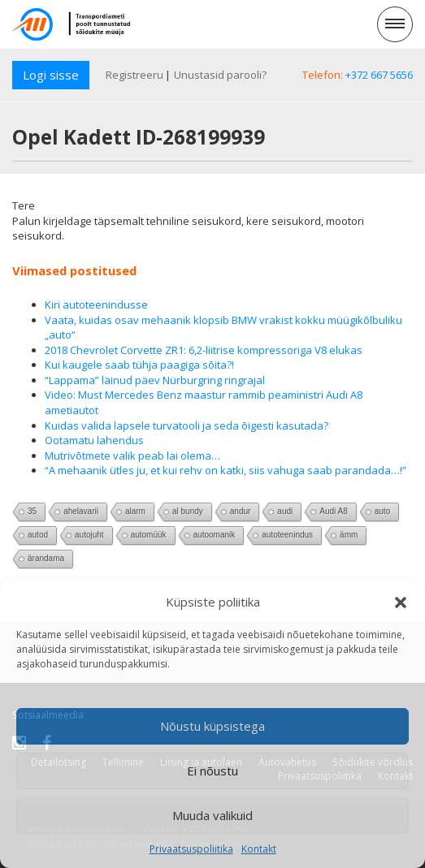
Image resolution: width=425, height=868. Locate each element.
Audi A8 (333, 511)
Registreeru (134, 75)
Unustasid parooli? (220, 75)
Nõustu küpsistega (212, 726)
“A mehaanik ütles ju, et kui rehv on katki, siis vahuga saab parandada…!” (226, 470)
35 (32, 511)
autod (38, 535)
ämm (349, 535)
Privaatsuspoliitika (191, 849)
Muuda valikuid (212, 815)
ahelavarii (81, 511)
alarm (135, 511)
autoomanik (215, 535)
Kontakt (259, 849)
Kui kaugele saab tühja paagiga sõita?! (139, 365)
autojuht (89, 535)
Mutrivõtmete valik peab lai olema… (132, 456)
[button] (401, 602)
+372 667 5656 (379, 75)
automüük (149, 535)
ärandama (46, 558)
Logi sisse (51, 75)
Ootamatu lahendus (94, 440)
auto (382, 511)
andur (241, 511)
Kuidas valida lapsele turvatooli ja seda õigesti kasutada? (186, 425)
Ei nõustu (212, 771)
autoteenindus (287, 535)
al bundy (188, 511)
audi (285, 511)
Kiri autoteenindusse (96, 304)
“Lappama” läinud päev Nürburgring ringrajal (155, 380)
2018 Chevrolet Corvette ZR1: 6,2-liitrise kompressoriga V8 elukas (204, 350)
